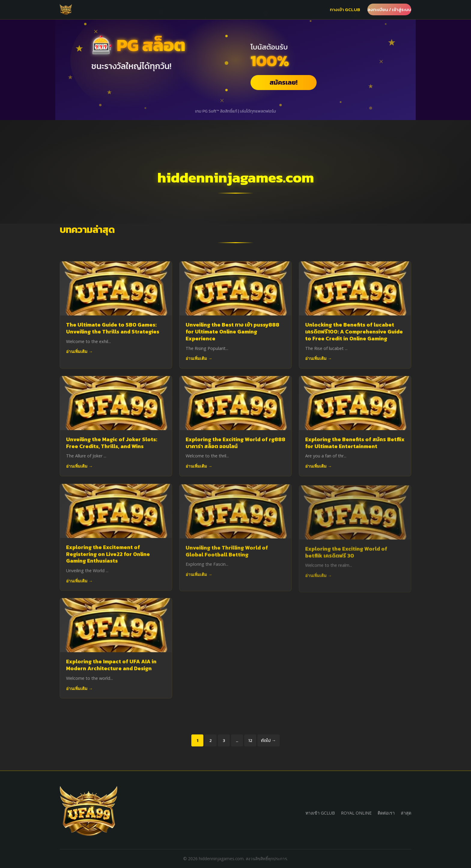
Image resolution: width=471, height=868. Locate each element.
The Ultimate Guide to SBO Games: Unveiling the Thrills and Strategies (113, 328)
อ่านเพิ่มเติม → (79, 351)
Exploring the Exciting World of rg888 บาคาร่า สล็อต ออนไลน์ (235, 443)
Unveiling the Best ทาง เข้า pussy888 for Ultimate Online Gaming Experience (232, 332)
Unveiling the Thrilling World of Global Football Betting (227, 555)
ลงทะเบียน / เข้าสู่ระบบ (389, 9)
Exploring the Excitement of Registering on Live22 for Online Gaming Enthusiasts (108, 556)
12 (250, 740)
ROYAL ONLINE (356, 813)
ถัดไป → (268, 740)
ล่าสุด (406, 813)
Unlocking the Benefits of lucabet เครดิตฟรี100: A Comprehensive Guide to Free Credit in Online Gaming (354, 332)
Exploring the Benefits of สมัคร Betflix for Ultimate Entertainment (355, 443)
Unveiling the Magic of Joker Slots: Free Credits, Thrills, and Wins (112, 443)
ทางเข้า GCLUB (345, 9)
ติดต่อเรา (386, 813)
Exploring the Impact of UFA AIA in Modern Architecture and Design (111, 665)
